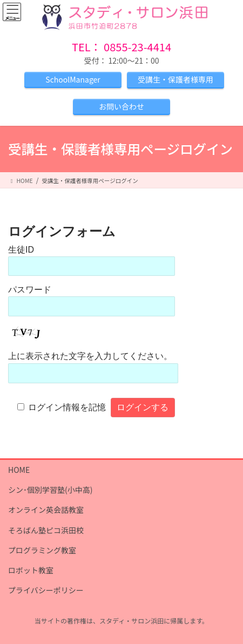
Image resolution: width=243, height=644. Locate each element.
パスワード (30, 290)
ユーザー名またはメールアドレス (99, 250)
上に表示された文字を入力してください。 (90, 356)
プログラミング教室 (42, 550)
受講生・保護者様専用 (175, 79)
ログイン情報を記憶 (67, 407)
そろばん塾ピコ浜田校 (46, 530)
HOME (19, 470)
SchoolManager (73, 79)
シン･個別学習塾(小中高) (50, 490)
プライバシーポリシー (46, 590)
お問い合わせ (122, 106)
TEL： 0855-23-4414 (122, 47)
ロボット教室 (31, 570)
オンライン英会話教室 (46, 510)
